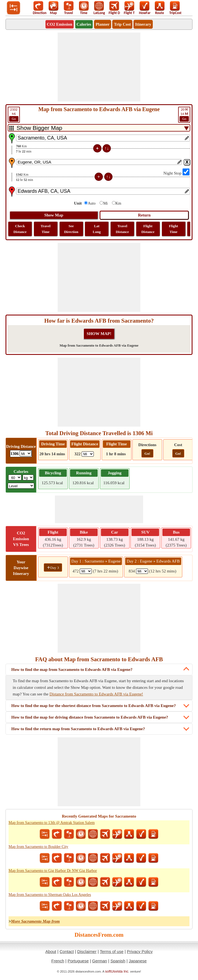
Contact (67, 951)
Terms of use (112, 951)
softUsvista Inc (117, 971)
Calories (84, 24)
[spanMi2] (142, 571)
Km (118, 203)
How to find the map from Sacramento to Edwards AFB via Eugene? (72, 670)
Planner (103, 24)
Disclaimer (87, 951)
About (51, 951)
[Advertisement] (99, 67)
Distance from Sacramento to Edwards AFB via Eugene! (96, 694)
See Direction (71, 229)
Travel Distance (122, 229)
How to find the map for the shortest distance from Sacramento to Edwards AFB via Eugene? (94, 706)
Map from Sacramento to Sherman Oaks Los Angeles (50, 895)
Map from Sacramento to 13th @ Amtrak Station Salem (52, 823)
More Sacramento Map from (35, 921)
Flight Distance (148, 229)
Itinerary (143, 24)
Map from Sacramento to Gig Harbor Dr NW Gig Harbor (53, 871)
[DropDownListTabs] (99, 128)
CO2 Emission (60, 24)
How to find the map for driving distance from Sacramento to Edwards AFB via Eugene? (90, 717)
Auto (92, 203)
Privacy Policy (140, 951)
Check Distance (20, 229)
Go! (147, 453)
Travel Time (46, 229)
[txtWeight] (15, 477)
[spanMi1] (86, 571)
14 (184, 114)
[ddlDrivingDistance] (26, 453)
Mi (14, 114)
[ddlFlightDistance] (88, 454)
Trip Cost (122, 24)
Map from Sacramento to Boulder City (38, 847)
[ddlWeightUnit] (28, 477)
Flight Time (173, 229)
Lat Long (97, 229)
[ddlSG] (21, 486)
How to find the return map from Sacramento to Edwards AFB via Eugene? (78, 729)
